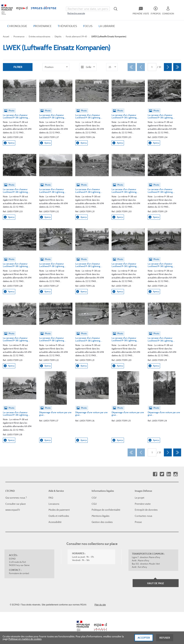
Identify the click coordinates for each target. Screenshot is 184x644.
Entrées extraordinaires (40, 36)
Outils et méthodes (59, 516)
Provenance (19, 36)
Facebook (155, 474)
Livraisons (54, 504)
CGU (94, 504)
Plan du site (100, 605)
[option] (56, 67)
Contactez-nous (143, 516)
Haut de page (156, 583)
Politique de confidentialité (106, 510)
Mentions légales (101, 516)
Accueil (6, 36)
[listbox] (56, 67)
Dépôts (58, 36)
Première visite (143, 504)
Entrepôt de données (146, 510)
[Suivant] (168, 67)
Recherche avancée (76, 13)
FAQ (51, 498)
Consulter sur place (16, 504)
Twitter (162, 474)
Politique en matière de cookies (25, 639)
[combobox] (88, 9)
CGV (94, 498)
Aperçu (9, 143)
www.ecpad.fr (13, 510)
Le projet (140, 498)
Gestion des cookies (102, 522)
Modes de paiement (59, 510)
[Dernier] (177, 67)
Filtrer (18, 67)
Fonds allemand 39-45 (76, 36)
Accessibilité (55, 522)
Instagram (175, 474)
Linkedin (169, 474)
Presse (138, 522)
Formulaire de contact (19, 573)
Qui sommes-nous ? (16, 498)
